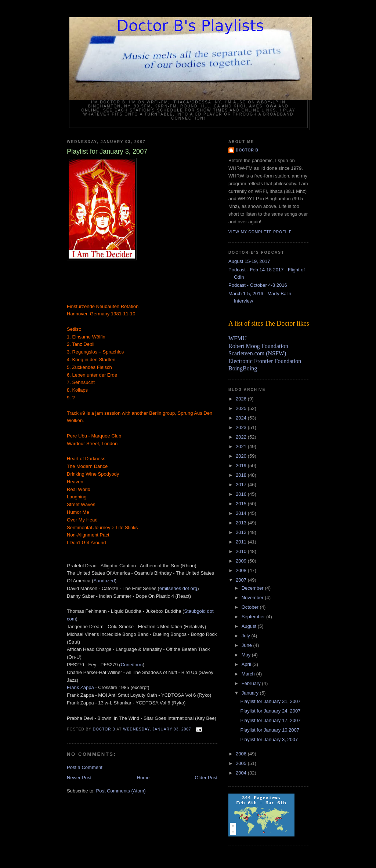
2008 (242, 570)
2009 (242, 561)
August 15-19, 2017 (249, 261)
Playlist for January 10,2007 (270, 730)
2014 (242, 513)
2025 (242, 408)
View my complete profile (260, 232)
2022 (242, 437)
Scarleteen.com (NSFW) (257, 353)
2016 (242, 494)
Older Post (206, 778)
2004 (242, 773)
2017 (242, 485)
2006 (242, 754)
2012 (242, 532)
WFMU (238, 338)
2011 (242, 542)
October (251, 607)
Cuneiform (132, 665)
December (253, 588)
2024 (242, 418)
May (247, 655)
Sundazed (104, 581)
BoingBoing (243, 368)
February (252, 683)
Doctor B (247, 150)
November (253, 598)
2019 (242, 466)
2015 (242, 504)
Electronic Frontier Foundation (265, 361)
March (249, 674)
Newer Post (79, 778)
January (251, 693)
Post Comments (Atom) (121, 791)
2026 (242, 399)
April (247, 664)
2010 (242, 551)
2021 (242, 446)
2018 (242, 475)
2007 (242, 580)
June (247, 645)
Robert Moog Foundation (258, 346)
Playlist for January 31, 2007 (270, 701)
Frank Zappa (80, 687)
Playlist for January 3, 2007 (269, 739)
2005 (242, 763)
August (250, 626)
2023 (242, 427)
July (247, 636)
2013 (242, 523)
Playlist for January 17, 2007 (270, 720)
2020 (242, 456)
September (254, 617)
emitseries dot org (178, 588)
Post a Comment (85, 767)
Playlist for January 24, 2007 (270, 711)
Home (143, 778)
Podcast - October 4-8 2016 (258, 285)
